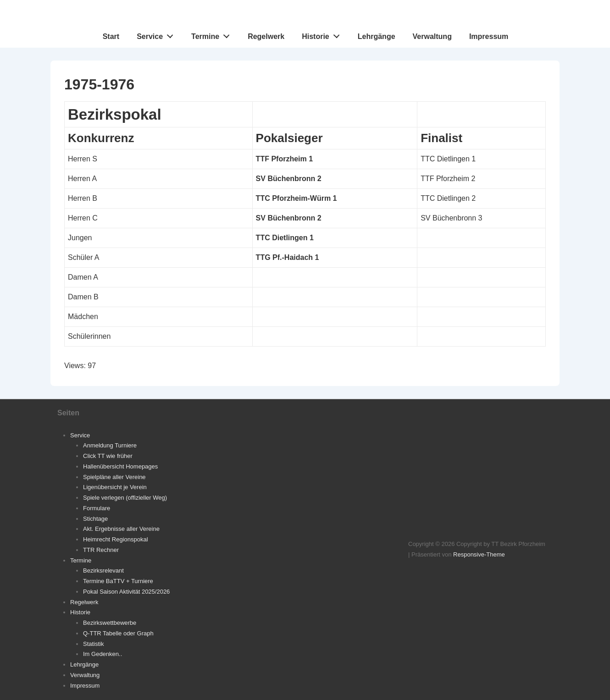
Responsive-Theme (479, 554)
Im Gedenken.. (103, 654)
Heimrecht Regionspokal (116, 539)
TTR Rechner (101, 550)
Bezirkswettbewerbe (110, 623)
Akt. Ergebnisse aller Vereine (121, 529)
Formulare (97, 508)
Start (111, 36)
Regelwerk (266, 36)
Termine (213, 34)
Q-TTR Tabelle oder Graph (118, 633)
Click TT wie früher (108, 456)
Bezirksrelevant (103, 570)
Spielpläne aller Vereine (114, 477)
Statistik (94, 644)
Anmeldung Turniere (110, 445)
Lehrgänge (377, 36)
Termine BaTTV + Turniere (118, 581)
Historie (323, 34)
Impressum (489, 36)
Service (158, 34)
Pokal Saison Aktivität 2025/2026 (126, 592)
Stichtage (95, 519)
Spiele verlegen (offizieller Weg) (125, 498)
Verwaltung (432, 36)
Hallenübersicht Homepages (120, 466)
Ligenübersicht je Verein (115, 487)
